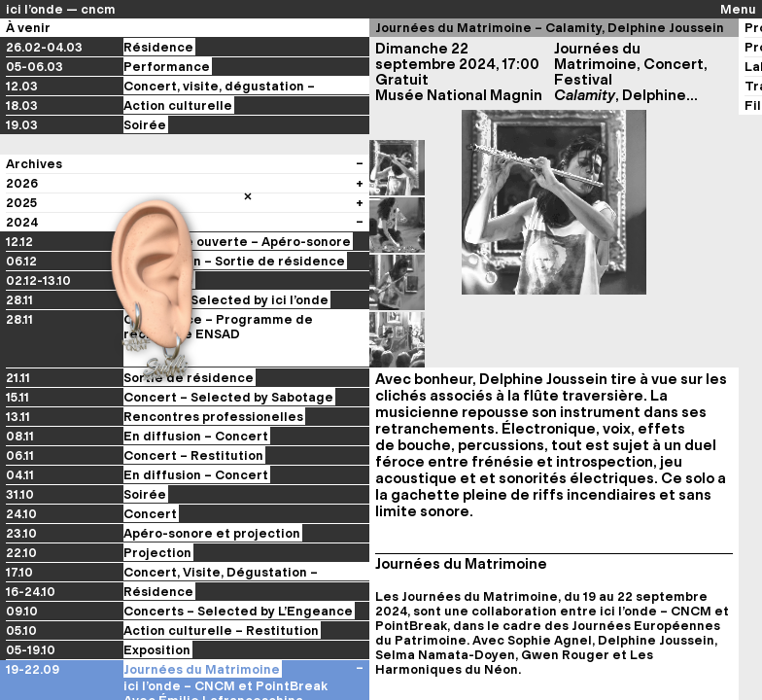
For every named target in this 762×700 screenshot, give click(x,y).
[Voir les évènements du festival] (360, 650)
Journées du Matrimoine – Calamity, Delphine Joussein (550, 28)
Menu (738, 9)
